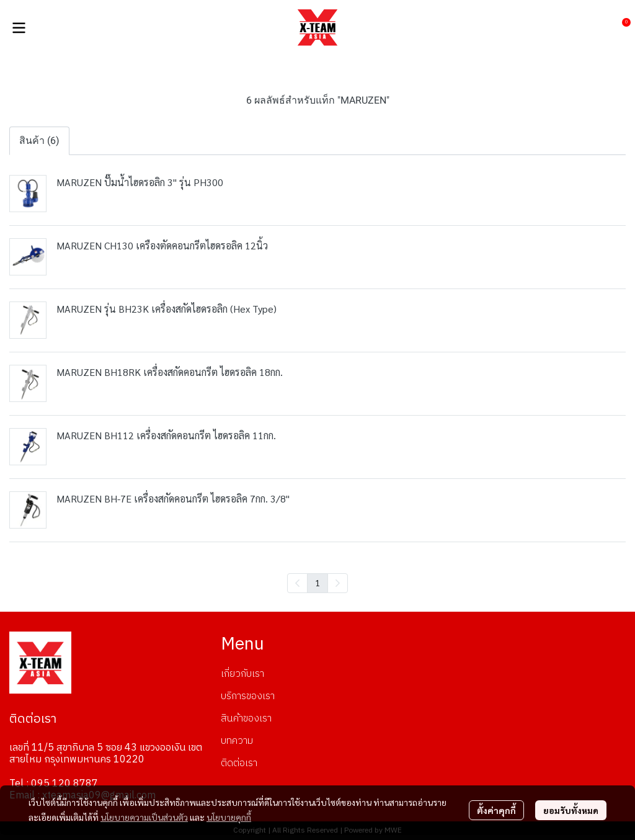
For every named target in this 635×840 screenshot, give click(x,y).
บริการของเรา (248, 696)
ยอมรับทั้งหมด (571, 810)
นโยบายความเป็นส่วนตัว (144, 817)
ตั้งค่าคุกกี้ (496, 810)
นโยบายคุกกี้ (229, 817)
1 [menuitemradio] (317, 583)
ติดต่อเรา (239, 763)
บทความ (237, 741)
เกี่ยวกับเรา (242, 674)
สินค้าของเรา (246, 719)
